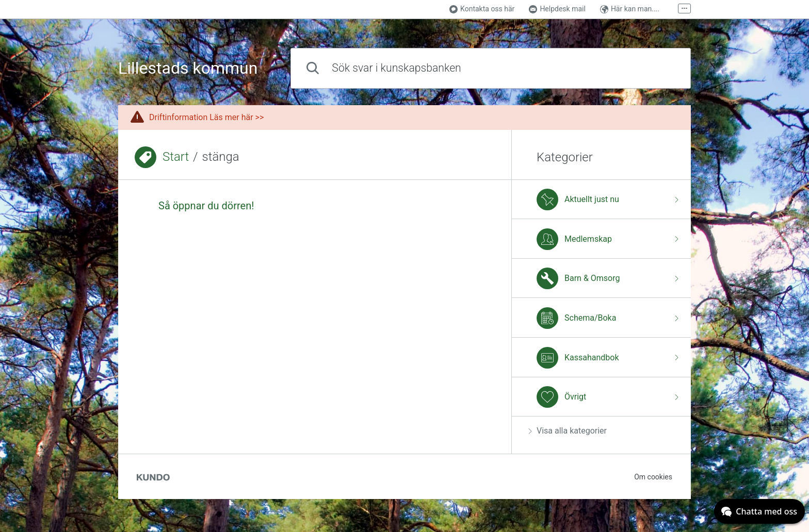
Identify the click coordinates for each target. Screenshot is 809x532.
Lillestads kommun (188, 68)
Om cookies (653, 477)
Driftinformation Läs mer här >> (206, 117)
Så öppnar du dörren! (206, 206)
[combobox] (491, 68)
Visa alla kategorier (568, 431)
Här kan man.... (630, 9)
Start (176, 157)
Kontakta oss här (482, 9)
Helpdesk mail (557, 9)
